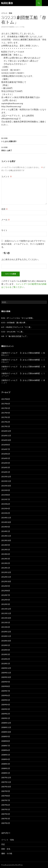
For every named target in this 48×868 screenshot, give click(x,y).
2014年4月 (6, 527)
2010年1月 (6, 664)
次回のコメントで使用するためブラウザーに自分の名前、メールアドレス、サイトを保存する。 (23, 244)
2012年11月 (6, 577)
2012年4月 (6, 600)
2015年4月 (6, 508)
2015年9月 (6, 490)
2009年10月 (6, 677)
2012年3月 (6, 604)
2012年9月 (6, 586)
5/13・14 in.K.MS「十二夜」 (13, 332)
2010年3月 (6, 654)
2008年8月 (6, 741)
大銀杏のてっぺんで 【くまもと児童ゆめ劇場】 (21, 353)
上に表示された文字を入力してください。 (21, 259)
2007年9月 (6, 791)
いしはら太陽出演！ (24, 140)
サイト (4, 230)
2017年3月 (6, 417)
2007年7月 (6, 800)
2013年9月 (6, 545)
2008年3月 (6, 764)
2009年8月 (6, 686)
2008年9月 (6, 736)
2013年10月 (6, 540)
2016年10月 (6, 440)
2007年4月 (6, 814)
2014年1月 (6, 531)
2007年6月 (6, 805)
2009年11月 (6, 673)
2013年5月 (6, 550)
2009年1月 (6, 718)
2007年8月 (6, 796)
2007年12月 (6, 778)
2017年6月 (6, 404)
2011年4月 (6, 627)
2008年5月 (6, 755)
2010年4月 (6, 650)
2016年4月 (6, 463)
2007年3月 (6, 819)
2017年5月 (6, 408)
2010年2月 (6, 659)
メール (6, 220)
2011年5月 (6, 622)
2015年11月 (6, 481)
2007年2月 (6, 823)
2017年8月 (6, 399)
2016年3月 (6, 467)
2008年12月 (6, 723)
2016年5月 (6, 458)
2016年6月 (6, 454)
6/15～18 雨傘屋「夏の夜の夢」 (14, 323)
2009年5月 (6, 700)
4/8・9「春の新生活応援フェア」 (15, 336)
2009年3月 (6, 709)
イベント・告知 (7, 13)
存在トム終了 (24, 149)
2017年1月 (6, 426)
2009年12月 (6, 668)
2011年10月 (6, 618)
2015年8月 (6, 495)
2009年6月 (6, 695)
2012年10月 (6, 581)
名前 (5, 209)
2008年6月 (6, 750)
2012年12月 (6, 572)
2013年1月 (6, 568)
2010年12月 (6, 632)
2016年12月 (6, 431)
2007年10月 (6, 787)
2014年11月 (6, 518)
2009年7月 (6, 691)
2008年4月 (6, 759)
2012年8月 (6, 591)
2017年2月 (6, 422)
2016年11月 (6, 436)
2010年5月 (6, 645)
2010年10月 (6, 641)
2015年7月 (6, 499)
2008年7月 (6, 746)
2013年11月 (6, 536)
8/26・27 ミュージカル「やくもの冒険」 (18, 318)
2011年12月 (6, 609)
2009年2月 (6, 714)
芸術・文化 (6, 849)
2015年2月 (6, 513)
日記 (3, 844)
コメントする (20, 27)
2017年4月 (6, 413)
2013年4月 (6, 554)
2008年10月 (6, 732)
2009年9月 (6, 682)
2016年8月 (6, 445)
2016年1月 (6, 472)
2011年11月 (6, 613)
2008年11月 (6, 727)
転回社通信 (7, 3)
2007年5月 (6, 809)
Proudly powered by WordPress (12, 865)
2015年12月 (6, 477)
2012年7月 (6, 595)
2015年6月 (6, 504)
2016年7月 (6, 449)
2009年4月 (6, 705)
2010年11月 (6, 636)
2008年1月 (6, 773)
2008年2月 (6, 768)
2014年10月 (6, 522)
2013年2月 (6, 563)
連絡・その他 (7, 853)
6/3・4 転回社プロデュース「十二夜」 (17, 327)
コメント (7, 176)
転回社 (12, 27)
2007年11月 (6, 782)
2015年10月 (6, 486)
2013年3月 (6, 559)
